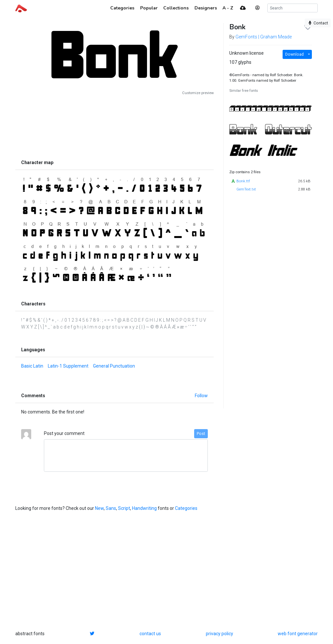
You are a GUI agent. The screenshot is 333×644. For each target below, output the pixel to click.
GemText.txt (246, 189)
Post (201, 434)
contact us (150, 634)
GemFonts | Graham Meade (264, 37)
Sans (111, 508)
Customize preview (198, 93)
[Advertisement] (114, 126)
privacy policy (220, 634)
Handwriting (144, 508)
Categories (186, 508)
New (99, 508)
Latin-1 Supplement (68, 366)
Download (294, 54)
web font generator (298, 634)
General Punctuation (114, 366)
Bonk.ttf (243, 181)
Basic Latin (32, 366)
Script (124, 508)
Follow (201, 396)
